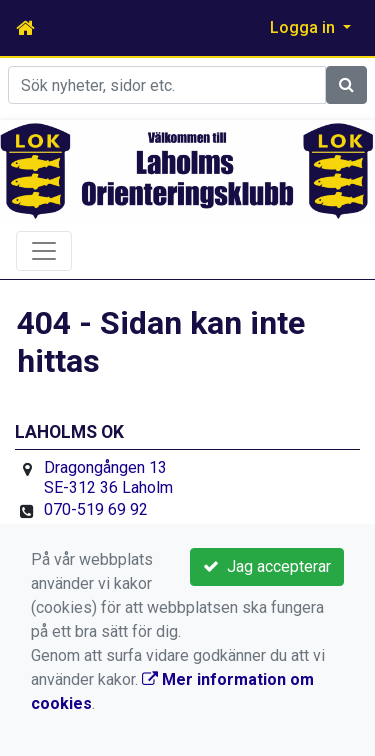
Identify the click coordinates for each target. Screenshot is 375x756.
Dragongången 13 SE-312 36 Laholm (108, 477)
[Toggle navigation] (44, 251)
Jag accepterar (267, 566)
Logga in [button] (304, 27)
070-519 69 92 (96, 509)
